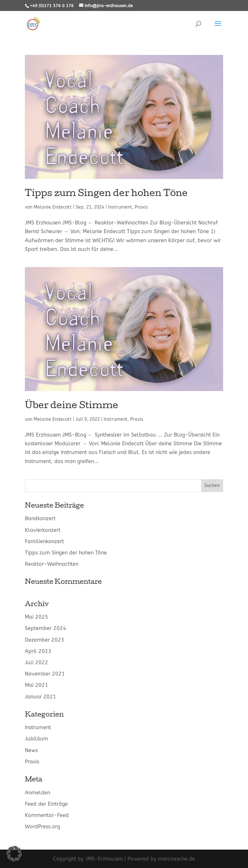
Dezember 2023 (45, 640)
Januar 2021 (41, 697)
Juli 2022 (36, 662)
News (31, 750)
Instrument (120, 207)
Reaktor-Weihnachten (52, 564)
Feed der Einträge (46, 804)
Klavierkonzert (43, 530)
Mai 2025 (36, 617)
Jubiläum (36, 739)
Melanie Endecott (53, 207)
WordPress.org (42, 827)
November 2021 (45, 674)
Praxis (141, 207)
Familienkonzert (44, 541)
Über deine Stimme (72, 406)
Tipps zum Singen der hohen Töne (106, 194)
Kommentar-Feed (47, 815)
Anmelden (37, 793)
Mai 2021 (36, 685)
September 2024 (46, 628)
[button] (14, 854)
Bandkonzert (40, 518)
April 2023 (38, 651)
